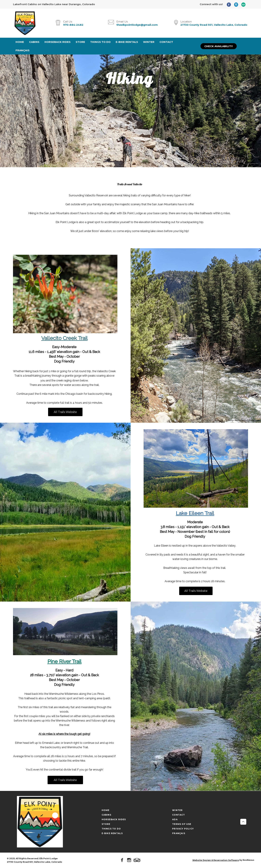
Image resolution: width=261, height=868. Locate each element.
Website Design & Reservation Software (216, 860)
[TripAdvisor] (245, 4)
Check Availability (219, 46)
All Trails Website (65, 412)
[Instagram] (237, 4)
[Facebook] (230, 4)
